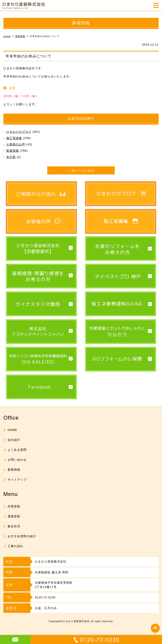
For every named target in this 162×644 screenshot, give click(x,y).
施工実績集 (14, 138)
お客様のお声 (16, 144)
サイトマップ (17, 480)
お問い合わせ (17, 460)
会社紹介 (14, 440)
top (155, 628)
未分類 (11, 157)
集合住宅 (14, 526)
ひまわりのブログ (19, 132)
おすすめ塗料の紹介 (22, 536)
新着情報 (13, 151)
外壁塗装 (14, 506)
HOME (12, 430)
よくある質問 (17, 450)
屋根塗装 (14, 516)
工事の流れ (16, 546)
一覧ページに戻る (81, 171)
